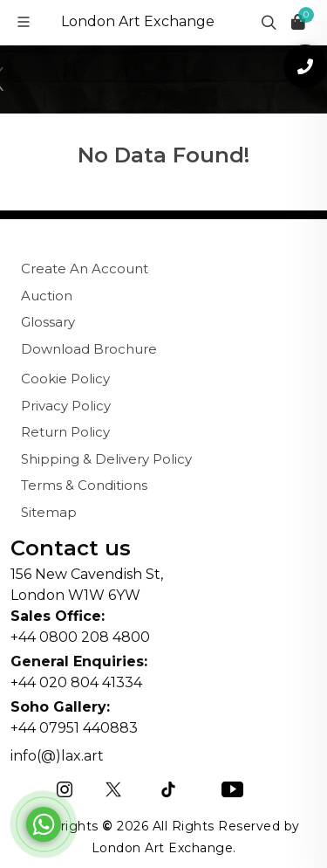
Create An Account (85, 269)
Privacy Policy (66, 406)
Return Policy (65, 432)
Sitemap (49, 512)
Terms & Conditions (84, 485)
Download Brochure (89, 349)
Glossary (48, 322)
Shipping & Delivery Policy (106, 459)
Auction (47, 296)
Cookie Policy (65, 379)
